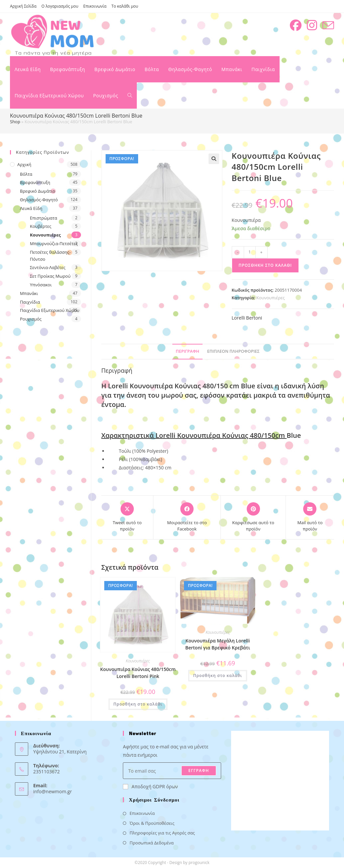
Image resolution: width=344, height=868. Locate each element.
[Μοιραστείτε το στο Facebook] (187, 517)
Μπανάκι (29, 293)
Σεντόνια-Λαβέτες (48, 267)
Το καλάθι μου (125, 6)
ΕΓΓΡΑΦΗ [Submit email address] (199, 771)
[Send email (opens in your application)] (328, 25)
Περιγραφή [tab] (187, 351)
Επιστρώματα (43, 218)
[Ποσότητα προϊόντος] (250, 252)
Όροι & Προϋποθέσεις (152, 823)
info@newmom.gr (52, 791)
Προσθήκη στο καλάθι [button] (138, 704)
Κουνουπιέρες (271, 298)
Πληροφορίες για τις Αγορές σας (162, 833)
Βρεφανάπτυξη (35, 182)
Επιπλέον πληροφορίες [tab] (233, 351)
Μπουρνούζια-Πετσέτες (54, 243)
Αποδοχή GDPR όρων (150, 786)
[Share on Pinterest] (253, 517)
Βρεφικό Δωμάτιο (38, 191)
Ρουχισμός (31, 319)
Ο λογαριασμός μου (60, 6)
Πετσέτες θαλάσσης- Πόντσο (50, 256)
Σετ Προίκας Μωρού (50, 276)
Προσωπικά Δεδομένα (152, 843)
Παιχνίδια (30, 302)
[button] (214, 159)
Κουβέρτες (41, 226)
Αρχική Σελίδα (23, 6)
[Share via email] (310, 517)
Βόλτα (26, 174)
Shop (15, 122)
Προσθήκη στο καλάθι (265, 265)
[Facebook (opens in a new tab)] (296, 25)
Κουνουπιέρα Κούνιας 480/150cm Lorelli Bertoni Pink (138, 673)
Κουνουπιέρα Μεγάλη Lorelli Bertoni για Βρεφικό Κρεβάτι (218, 644)
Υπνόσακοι (41, 285)
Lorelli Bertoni (247, 318)
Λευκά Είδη (31, 208)
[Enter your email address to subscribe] (172, 771)
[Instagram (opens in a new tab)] (312, 25)
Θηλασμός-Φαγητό (39, 200)
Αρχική (24, 164)
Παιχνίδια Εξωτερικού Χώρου (50, 310)
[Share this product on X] (127, 517)
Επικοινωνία (95, 6)
